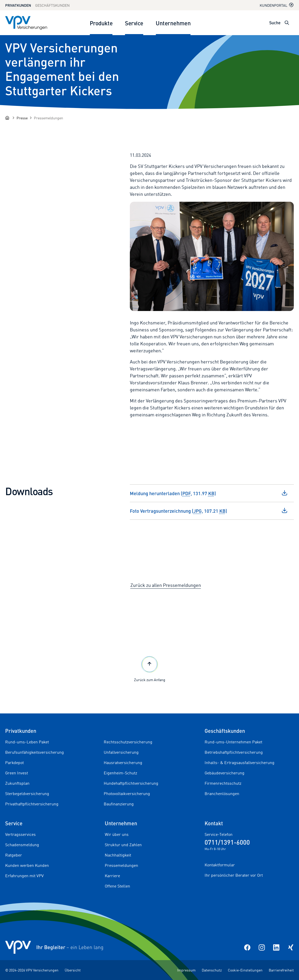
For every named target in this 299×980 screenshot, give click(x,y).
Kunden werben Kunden (27, 865)
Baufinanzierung (119, 804)
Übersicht (73, 970)
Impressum (186, 970)
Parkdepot (14, 763)
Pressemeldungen (121, 865)
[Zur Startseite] (26, 23)
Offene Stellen (117, 886)
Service (134, 23)
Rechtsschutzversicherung (128, 742)
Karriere (112, 876)
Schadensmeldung (22, 845)
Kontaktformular (220, 865)
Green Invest (17, 773)
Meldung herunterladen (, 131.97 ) (209, 493)
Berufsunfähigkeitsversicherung (35, 752)
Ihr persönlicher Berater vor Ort (234, 875)
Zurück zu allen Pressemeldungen (166, 585)
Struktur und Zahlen (123, 845)
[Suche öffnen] (287, 23)
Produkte (101, 23)
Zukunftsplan (17, 783)
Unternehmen (173, 23)
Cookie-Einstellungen (245, 970)
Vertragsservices (20, 834)
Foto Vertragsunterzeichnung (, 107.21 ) (209, 511)
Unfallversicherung (121, 752)
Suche (275, 23)
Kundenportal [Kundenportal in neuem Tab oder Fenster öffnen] (277, 5)
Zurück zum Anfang (150, 668)
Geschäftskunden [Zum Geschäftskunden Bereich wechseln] (52, 5)
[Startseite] (7, 118)
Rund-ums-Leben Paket (27, 742)
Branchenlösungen (222, 794)
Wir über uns (117, 834)
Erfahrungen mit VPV (24, 876)
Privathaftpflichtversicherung (32, 804)
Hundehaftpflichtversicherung (131, 783)
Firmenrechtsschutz (223, 783)
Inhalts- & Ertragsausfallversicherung (240, 763)
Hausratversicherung (123, 763)
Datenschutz (212, 970)
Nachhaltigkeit (118, 855)
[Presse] (22, 118)
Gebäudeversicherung (225, 773)
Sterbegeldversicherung (27, 794)
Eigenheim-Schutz (120, 773)
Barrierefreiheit (281, 970)
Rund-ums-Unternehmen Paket (233, 742)
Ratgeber (14, 855)
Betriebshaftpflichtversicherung (234, 752)
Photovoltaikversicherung (127, 794)
